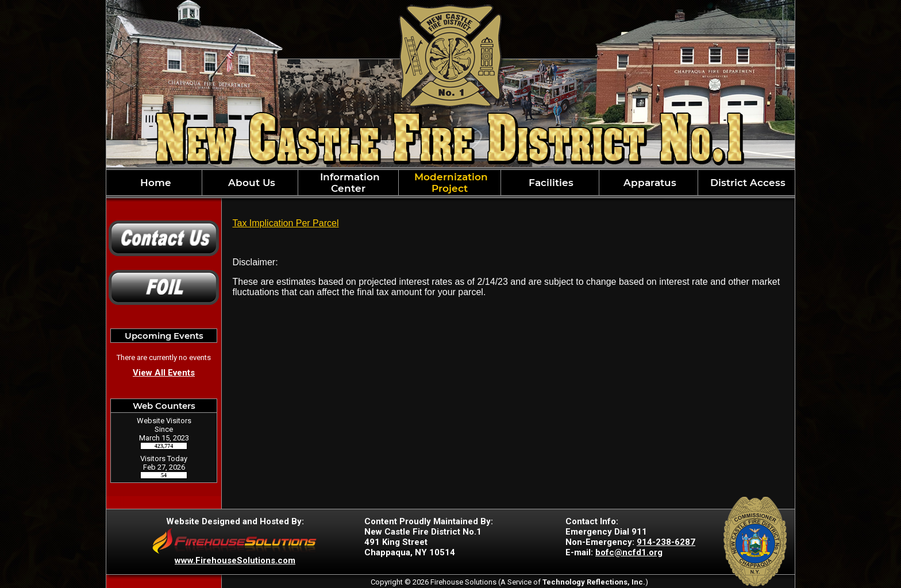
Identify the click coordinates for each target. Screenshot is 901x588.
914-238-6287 (666, 542)
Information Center (349, 183)
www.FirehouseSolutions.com (235, 560)
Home (154, 183)
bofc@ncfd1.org (629, 552)
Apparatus (648, 183)
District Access (746, 183)
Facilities (550, 183)
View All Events (164, 373)
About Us (250, 183)
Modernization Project (450, 183)
